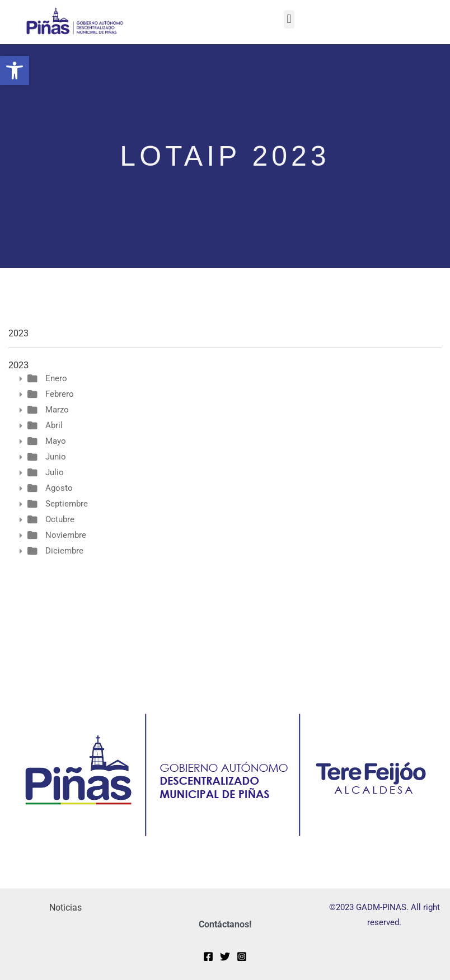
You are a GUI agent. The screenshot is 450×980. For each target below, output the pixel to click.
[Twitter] (225, 956)
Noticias (65, 908)
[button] (15, 71)
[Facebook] (208, 956)
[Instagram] (242, 956)
